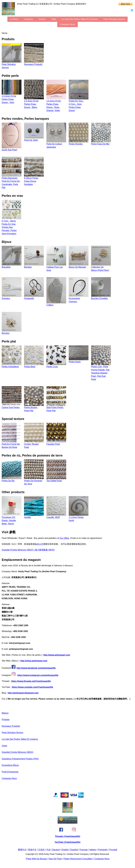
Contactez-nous (68, 24)
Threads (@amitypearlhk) (67, 836)
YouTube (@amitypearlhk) (67, 842)
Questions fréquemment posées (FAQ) (20, 759)
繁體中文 (22, 850)
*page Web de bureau (36, 859)
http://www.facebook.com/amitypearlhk (36, 668)
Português (103, 850)
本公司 (40, 544)
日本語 (41, 850)
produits (6, 719)
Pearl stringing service (114, 19)
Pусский (113, 850)
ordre (4, 746)
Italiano (93, 850)
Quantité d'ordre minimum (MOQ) (18, 752)
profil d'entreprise (10, 772)
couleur (42, 19)
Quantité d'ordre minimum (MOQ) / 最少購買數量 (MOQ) (28, 550)
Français (84, 850)
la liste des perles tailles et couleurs (80, 19)
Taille (54, 19)
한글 (48, 850)
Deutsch (56, 850)
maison (5, 713)
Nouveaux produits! (11, 726)
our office (64, 538)
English (65, 850)
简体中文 (32, 850)
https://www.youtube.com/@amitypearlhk (32, 687)
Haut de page (55, 859)
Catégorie (28, 19)
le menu (14, 19)
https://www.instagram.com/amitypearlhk (38, 675)
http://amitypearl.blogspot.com (23, 693)
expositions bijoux (10, 765)
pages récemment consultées (78, 859)
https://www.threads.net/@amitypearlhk (31, 681)
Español (74, 850)
